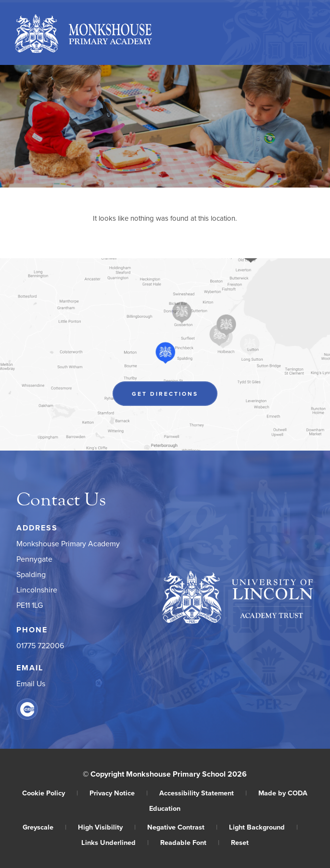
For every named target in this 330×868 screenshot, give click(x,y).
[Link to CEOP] (27, 709)
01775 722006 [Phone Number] (40, 645)
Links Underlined (115, 842)
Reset (240, 842)
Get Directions (165, 394)
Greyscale (44, 827)
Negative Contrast (182, 827)
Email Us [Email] (31, 683)
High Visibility (107, 827)
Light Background (263, 827)
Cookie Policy (50, 793)
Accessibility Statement (203, 793)
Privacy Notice (119, 793)
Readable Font (190, 842)
